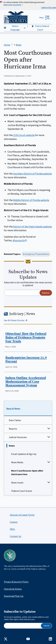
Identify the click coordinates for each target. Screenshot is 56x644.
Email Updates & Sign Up (24, 454)
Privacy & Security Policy (16, 582)
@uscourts (20, 240)
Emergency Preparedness (36, 254)
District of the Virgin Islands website (32, 226)
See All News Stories (14, 320)
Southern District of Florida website (32, 174)
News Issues (17, 483)
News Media (17, 462)
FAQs (12, 529)
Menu (42, 18)
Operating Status (13, 589)
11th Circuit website (24, 135)
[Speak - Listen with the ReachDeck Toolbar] (49, 8)
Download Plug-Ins (14, 596)
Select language (15, 28)
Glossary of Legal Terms (22, 515)
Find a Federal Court (40, 28)
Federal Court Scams (22, 491)
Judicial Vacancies (18, 437)
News (12, 446)
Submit (46, 626)
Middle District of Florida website (31, 200)
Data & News (13, 409)
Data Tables (15, 420)
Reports (13, 429)
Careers (14, 522)
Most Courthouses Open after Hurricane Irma (27, 472)
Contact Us (16, 536)
